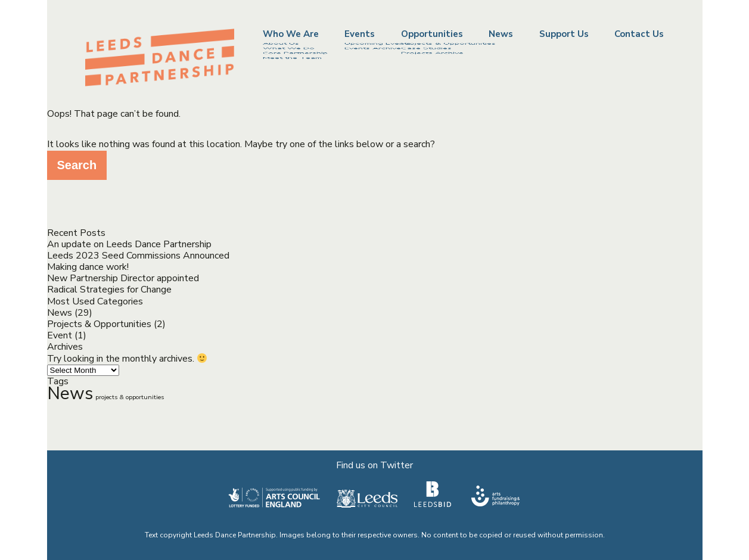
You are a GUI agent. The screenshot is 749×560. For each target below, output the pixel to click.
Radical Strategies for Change (109, 290)
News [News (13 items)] (70, 393)
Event (60, 335)
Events (360, 34)
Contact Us (639, 34)
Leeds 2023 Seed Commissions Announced (138, 256)
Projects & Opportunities (99, 324)
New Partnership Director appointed (123, 278)
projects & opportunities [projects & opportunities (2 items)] (130, 397)
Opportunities (432, 34)
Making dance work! (88, 267)
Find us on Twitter (375, 465)
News (501, 34)
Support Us (564, 34)
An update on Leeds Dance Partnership (129, 244)
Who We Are (291, 34)
